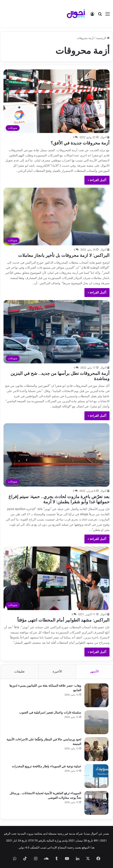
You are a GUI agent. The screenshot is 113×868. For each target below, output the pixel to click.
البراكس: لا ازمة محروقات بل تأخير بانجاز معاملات (64, 255)
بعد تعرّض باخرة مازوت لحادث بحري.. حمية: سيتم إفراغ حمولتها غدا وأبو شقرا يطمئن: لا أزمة (59, 499)
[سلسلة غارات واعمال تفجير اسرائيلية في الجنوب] (96, 722)
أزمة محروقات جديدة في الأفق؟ (80, 143)
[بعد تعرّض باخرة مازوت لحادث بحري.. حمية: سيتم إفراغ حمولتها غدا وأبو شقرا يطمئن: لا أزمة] (56, 455)
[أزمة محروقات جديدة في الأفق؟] (56, 101)
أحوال (103, 137)
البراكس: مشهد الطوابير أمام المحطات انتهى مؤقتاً (63, 620)
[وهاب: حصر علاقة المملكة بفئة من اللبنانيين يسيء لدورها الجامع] (96, 695)
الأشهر (94, 671)
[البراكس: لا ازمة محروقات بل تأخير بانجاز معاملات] (56, 217)
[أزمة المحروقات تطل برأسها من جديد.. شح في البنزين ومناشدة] (56, 332)
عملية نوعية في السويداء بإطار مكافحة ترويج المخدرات (46, 766)
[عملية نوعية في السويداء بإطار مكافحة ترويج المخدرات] (96, 776)
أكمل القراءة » (97, 180)
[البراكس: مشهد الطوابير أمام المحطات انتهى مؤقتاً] (56, 578)
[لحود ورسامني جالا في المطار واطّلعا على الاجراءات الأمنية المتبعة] (96, 749)
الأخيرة (57, 671)
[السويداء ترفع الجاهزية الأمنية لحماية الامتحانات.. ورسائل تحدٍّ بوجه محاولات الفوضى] (96, 803)
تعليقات (19, 671)
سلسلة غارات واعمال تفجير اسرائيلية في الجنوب (50, 712)
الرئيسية (103, 38)
